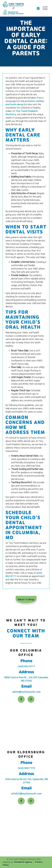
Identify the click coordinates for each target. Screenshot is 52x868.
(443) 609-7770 (26, 768)
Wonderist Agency (23, 862)
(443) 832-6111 (26, 666)
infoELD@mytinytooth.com (26, 794)
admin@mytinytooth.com (26, 692)
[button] (45, 8)
